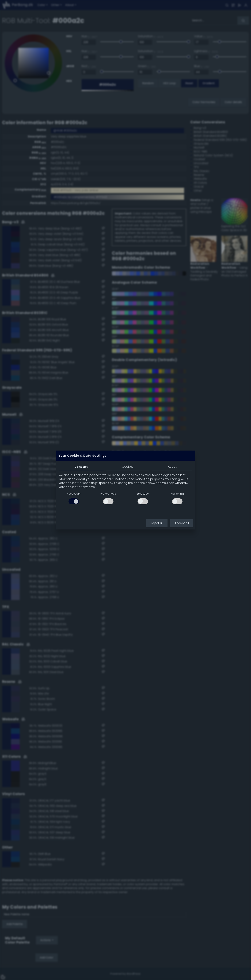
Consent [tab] (81, 467)
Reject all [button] (157, 523)
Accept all (182, 523)
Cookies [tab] (128, 467)
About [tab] (172, 467)
